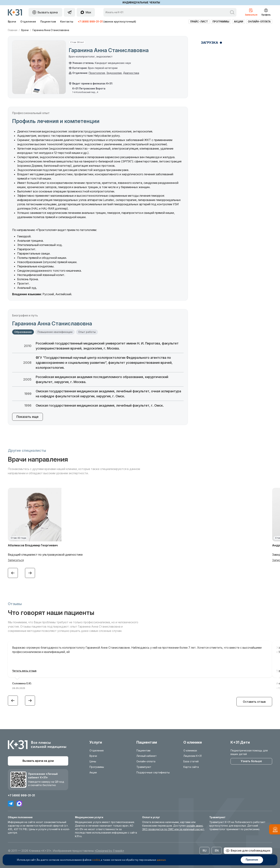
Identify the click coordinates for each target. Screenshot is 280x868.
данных (161, 860)
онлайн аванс (195, 826)
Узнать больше (251, 761)
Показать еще (27, 417)
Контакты (67, 22)
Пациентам (48, 22)
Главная (13, 30)
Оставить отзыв (254, 702)
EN (217, 851)
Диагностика (131, 73)
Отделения (28, 22)
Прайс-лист (199, 22)
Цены (93, 761)
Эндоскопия (114, 73)
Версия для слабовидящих (248, 851)
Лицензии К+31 (192, 756)
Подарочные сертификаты (153, 772)
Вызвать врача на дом (38, 761)
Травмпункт (144, 767)
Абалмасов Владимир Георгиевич (33, 545)
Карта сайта (191, 767)
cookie (96, 860)
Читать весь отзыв (24, 671)
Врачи (12, 22)
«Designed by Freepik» (109, 851)
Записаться (16, 560)
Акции (239, 22)
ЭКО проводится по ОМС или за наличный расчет (173, 829)
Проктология (97, 73)
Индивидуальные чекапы (141, 2)
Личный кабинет (147, 756)
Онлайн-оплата (259, 22)
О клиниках (190, 750)
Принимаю (252, 860)
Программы (221, 22)
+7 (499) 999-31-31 (90, 22)
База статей (191, 761)
